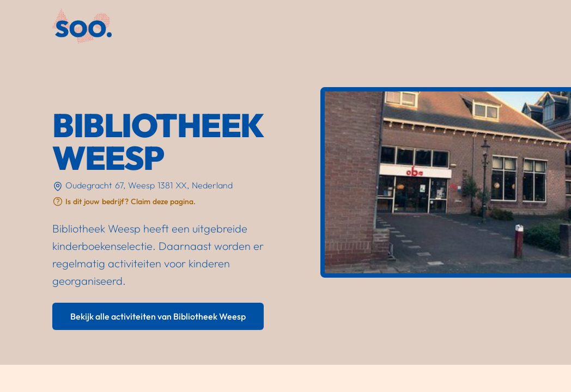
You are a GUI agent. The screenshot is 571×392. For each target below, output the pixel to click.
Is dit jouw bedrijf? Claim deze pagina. (130, 201)
